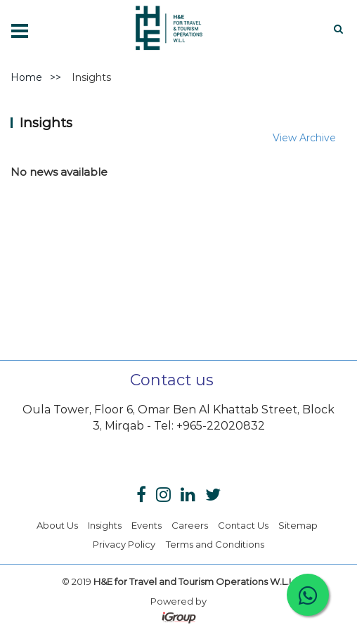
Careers (190, 525)
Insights (105, 525)
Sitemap (298, 525)
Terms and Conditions (215, 544)
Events (147, 525)
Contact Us (243, 525)
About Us (57, 525)
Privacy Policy (124, 544)
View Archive (304, 138)
